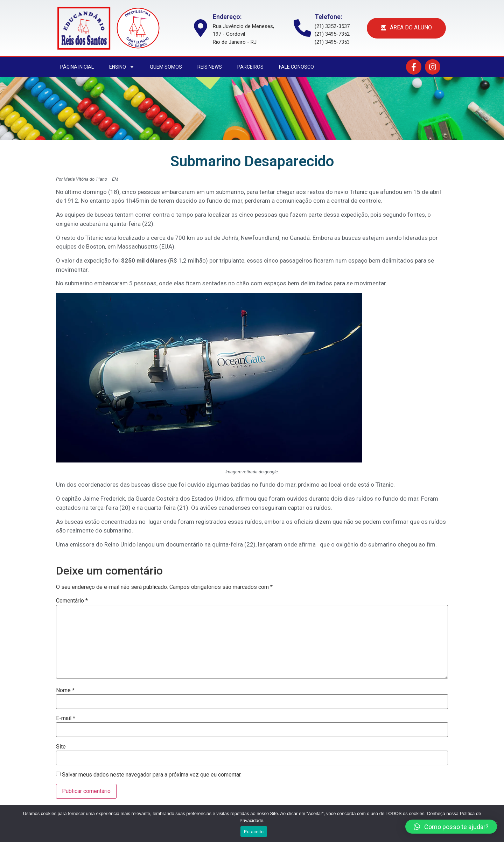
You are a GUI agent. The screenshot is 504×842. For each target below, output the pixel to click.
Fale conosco (296, 67)
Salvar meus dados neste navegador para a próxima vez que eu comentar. (152, 775)
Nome (65, 690)
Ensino (122, 67)
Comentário (72, 601)
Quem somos (166, 67)
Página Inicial (77, 67)
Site (61, 747)
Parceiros (250, 67)
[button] (451, 827)
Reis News (210, 67)
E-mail (66, 718)
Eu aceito (254, 832)
